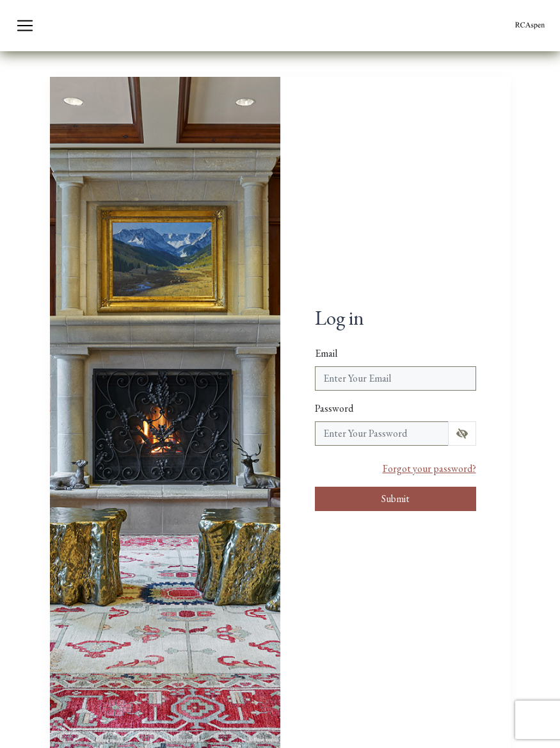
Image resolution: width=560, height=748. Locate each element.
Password (334, 408)
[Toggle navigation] (25, 26)
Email (326, 353)
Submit (396, 499)
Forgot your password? (429, 468)
